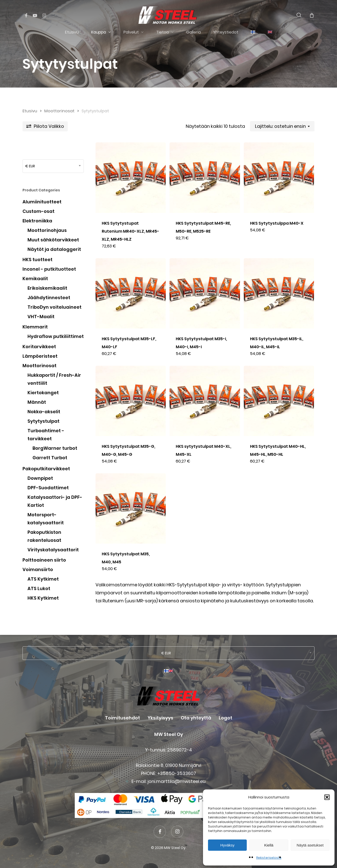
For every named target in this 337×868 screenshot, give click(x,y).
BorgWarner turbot (55, 448)
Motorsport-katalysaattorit (46, 519)
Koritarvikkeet (39, 347)
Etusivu (30, 111)
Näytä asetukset (310, 845)
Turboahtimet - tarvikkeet (46, 435)
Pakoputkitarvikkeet (46, 469)
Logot (225, 718)
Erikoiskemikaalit (47, 288)
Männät (37, 402)
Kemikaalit (35, 279)
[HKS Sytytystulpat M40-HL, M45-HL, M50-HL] (279, 401)
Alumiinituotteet (42, 202)
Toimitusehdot (122, 718)
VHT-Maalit (41, 317)
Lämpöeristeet (40, 356)
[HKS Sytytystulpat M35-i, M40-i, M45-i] (205, 293)
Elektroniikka (37, 221)
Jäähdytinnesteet (49, 298)
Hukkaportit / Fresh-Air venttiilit (54, 379)
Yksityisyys (160, 718)
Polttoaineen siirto (44, 560)
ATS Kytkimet (43, 579)
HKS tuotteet (37, 260)
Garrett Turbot (50, 458)
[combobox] (282, 126)
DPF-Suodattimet (48, 488)
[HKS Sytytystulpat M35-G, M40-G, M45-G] (131, 401)
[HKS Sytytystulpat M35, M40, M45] (131, 508)
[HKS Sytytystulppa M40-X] (279, 177)
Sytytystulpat (43, 421)
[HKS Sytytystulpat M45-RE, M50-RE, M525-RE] (205, 177)
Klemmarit (35, 327)
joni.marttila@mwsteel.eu (176, 781)
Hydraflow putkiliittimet (56, 336)
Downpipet (40, 478)
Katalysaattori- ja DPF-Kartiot (55, 501)
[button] (327, 797)
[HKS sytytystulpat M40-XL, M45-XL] (205, 401)
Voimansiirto (38, 569)
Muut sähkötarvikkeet (53, 240)
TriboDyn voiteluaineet (54, 307)
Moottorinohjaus (47, 230)
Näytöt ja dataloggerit (54, 249)
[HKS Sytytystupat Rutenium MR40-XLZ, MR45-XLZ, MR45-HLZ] (131, 177)
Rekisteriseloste (269, 858)
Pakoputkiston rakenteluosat (44, 536)
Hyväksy (227, 845)
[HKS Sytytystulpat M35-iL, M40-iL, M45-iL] (279, 293)
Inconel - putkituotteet (49, 269)
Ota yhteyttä (196, 718)
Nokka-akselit (44, 412)
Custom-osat (38, 211)
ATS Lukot (39, 588)
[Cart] (312, 15)
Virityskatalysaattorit (53, 550)
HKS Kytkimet (43, 598)
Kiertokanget (43, 393)
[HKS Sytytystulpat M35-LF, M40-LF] (131, 293)
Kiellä (269, 845)
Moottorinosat (59, 111)
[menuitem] (253, 32)
